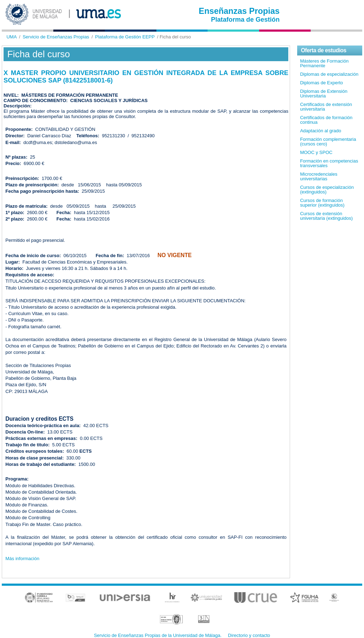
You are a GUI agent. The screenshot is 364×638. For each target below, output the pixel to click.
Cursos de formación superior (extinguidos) (322, 203)
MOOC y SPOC (316, 152)
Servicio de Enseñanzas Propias (56, 37)
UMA (12, 37)
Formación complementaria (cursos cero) (328, 142)
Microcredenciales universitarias (319, 176)
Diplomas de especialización (329, 74)
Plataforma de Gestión (245, 20)
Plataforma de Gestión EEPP (125, 37)
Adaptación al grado (321, 131)
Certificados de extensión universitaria (326, 107)
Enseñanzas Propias (239, 11)
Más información (22, 559)
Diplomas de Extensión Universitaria (324, 94)
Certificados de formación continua (326, 120)
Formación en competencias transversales (329, 163)
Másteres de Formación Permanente (324, 63)
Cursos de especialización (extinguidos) (327, 190)
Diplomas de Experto (322, 83)
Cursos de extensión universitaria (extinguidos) (326, 216)
